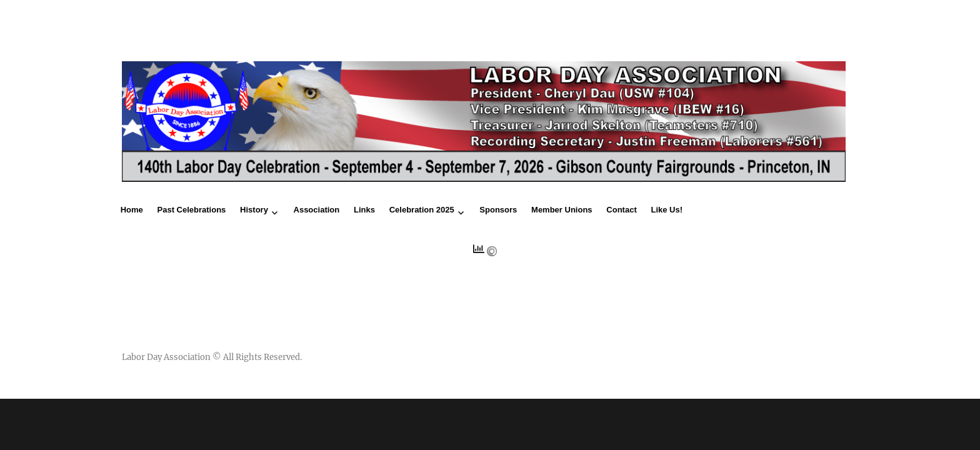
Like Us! (667, 210)
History (254, 210)
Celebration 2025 (422, 210)
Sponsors (498, 210)
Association (317, 210)
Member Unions (562, 210)
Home (132, 210)
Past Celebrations (192, 210)
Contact (621, 210)
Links (364, 210)
